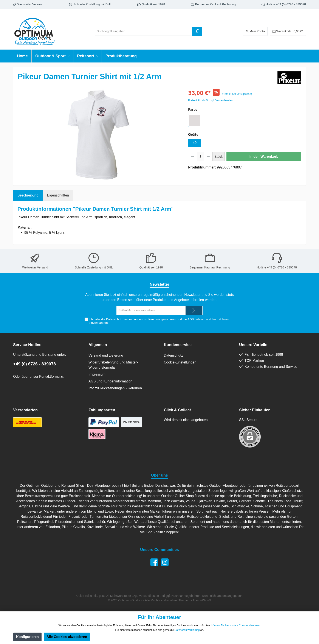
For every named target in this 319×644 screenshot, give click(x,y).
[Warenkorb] (288, 31)
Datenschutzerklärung (187, 630)
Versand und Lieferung (106, 355)
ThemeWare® (202, 600)
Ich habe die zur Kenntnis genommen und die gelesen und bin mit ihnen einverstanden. (159, 321)
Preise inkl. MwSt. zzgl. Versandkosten (210, 100)
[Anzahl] (200, 157)
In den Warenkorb (264, 157)
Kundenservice (178, 345)
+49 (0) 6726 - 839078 (35, 364)
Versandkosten (149, 596)
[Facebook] (154, 562)
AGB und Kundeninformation (110, 381)
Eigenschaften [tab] (58, 195)
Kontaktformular (51, 377)
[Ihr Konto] (255, 31)
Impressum (97, 374)
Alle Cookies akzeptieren (67, 637)
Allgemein (98, 345)
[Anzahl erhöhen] (208, 157)
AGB (191, 319)
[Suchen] (197, 31)
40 (195, 143)
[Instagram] (165, 562)
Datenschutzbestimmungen (124, 319)
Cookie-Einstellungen (180, 362)
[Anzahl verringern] (193, 157)
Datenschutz (173, 355)
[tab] (28, 195)
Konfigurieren (27, 637)
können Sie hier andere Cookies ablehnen (235, 625)
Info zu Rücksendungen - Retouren (115, 388)
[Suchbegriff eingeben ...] (143, 31)
